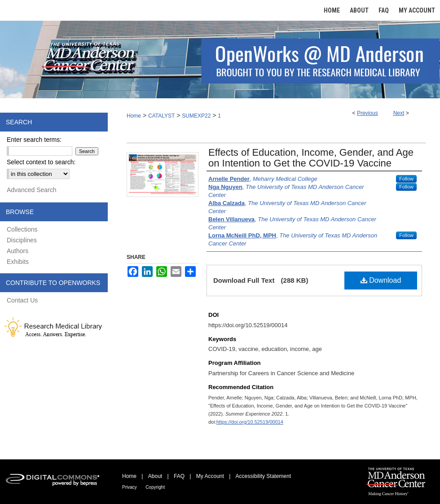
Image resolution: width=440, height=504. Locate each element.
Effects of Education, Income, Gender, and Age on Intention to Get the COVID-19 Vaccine (311, 158)
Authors (18, 251)
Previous (367, 113)
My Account (210, 476)
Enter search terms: (34, 140)
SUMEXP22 (196, 116)
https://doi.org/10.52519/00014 (250, 422)
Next (399, 113)
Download (381, 280)
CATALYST (161, 116)
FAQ (179, 476)
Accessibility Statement (263, 476)
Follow (406, 179)
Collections (22, 229)
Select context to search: (41, 162)
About (155, 476)
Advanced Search (32, 190)
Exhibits (18, 262)
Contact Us (22, 300)
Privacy (130, 487)
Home (134, 116)
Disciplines (22, 240)
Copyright (155, 487)
